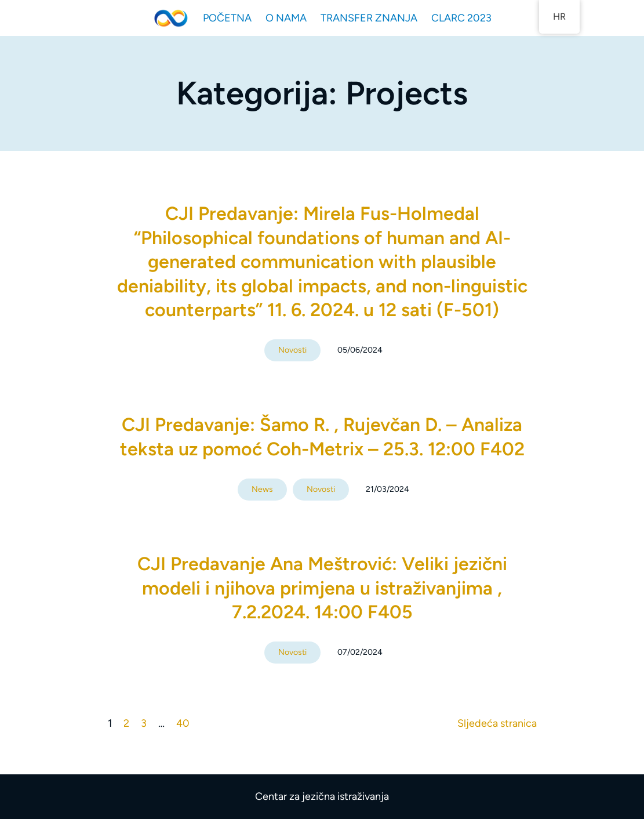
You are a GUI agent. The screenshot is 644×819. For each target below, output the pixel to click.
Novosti (292, 350)
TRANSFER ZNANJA (369, 18)
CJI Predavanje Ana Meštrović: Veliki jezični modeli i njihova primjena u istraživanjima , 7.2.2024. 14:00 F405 (322, 588)
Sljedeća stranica (497, 723)
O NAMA (286, 18)
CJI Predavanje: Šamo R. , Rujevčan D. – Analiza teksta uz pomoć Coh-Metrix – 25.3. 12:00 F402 (322, 437)
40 (183, 723)
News (262, 489)
